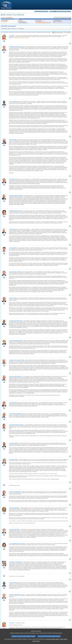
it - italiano (52, 11)
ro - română (64, 11)
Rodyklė (4, 15)
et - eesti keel (43, 11)
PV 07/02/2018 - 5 (22, 22)
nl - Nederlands (60, 11)
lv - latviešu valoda (53, 11)
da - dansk (40, 11)
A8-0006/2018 (5, 22)
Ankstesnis (10, 15)
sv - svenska (70, 11)
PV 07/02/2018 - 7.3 (40, 22)
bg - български (35, 11)
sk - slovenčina (66, 11)
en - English (46, 11)
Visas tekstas (21, 15)
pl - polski (61, 11)
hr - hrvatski (50, 11)
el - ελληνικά (44, 11)
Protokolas (68, 32)
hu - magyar (56, 11)
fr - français (47, 11)
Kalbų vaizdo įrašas (59, 32)
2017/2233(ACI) (9, 18)
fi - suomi (69, 11)
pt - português (63, 11)
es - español (37, 11)
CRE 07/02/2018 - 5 (23, 23)
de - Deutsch (41, 11)
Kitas (14, 15)
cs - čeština (38, 11)
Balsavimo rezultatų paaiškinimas (44, 23)
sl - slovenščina (67, 11)
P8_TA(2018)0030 (58, 22)
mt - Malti (58, 11)
